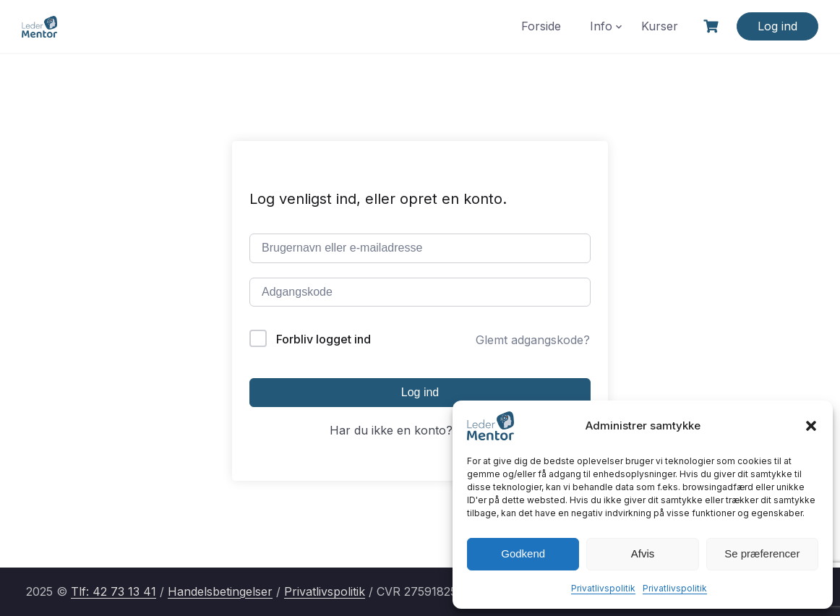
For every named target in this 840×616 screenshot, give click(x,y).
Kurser (660, 26)
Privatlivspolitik (603, 588)
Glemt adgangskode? (533, 340)
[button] (811, 426)
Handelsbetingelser (220, 591)
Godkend (523, 553)
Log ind (777, 26)
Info (601, 26)
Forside (541, 26)
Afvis (643, 553)
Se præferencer (762, 553)
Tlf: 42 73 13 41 (113, 591)
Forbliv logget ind (323, 339)
